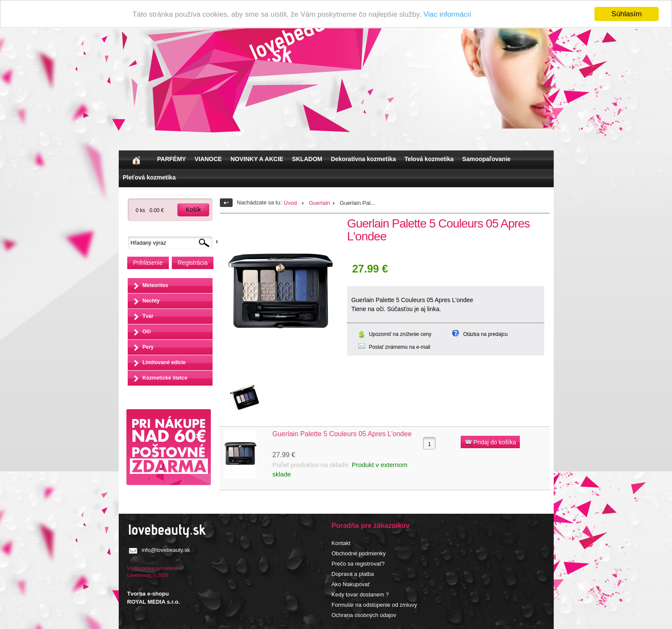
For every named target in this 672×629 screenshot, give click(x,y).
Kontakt (341, 543)
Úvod (290, 203)
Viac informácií (447, 14)
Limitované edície (164, 362)
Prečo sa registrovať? (358, 564)
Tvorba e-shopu (148, 594)
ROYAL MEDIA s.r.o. (154, 602)
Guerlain (319, 203)
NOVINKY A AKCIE (257, 159)
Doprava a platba (353, 574)
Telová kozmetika (429, 159)
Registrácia (193, 263)
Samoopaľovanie (487, 159)
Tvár (148, 316)
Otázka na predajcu (486, 334)
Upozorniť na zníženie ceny (400, 334)
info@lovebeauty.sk (166, 550)
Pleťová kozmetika (149, 177)
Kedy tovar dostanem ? (360, 595)
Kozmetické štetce (165, 378)
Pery (148, 347)
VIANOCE (208, 159)
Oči (147, 332)
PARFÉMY (172, 159)
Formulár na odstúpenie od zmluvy (374, 605)
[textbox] (172, 243)
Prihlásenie (148, 263)
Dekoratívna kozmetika (363, 159)
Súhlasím (627, 14)
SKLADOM (307, 159)
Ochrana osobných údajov (364, 615)
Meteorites (156, 285)
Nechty (151, 301)
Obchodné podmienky (359, 553)
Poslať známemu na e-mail (400, 347)
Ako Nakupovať (351, 584)
